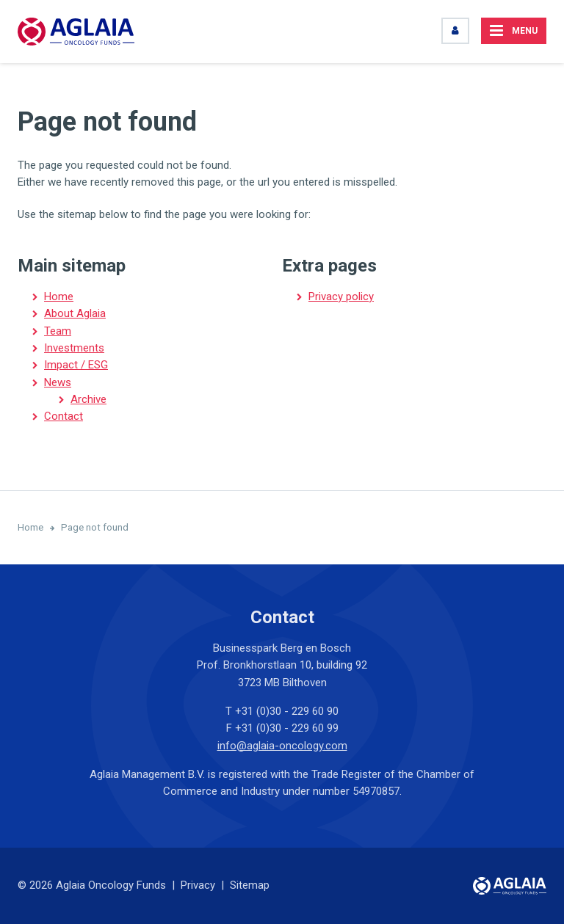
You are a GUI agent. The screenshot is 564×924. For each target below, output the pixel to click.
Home (59, 297)
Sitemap (250, 885)
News (58, 382)
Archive (88, 399)
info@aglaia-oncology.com (282, 746)
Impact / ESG (76, 365)
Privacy (198, 885)
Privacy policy (341, 297)
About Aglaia (75, 313)
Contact (64, 416)
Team (58, 331)
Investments (74, 348)
